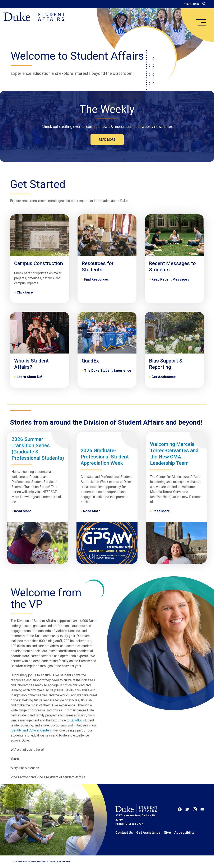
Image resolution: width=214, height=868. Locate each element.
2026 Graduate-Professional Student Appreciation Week (105, 457)
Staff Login (191, 4)
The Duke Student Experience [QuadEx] (108, 371)
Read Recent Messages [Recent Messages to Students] (170, 279)
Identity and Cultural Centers (31, 730)
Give (167, 833)
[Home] (34, 17)
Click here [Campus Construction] (25, 292)
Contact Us (124, 833)
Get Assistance (148, 833)
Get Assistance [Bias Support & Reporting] (164, 377)
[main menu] (201, 23)
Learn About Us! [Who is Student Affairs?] (29, 377)
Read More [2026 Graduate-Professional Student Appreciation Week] (92, 511)
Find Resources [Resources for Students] (97, 279)
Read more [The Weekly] (107, 140)
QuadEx (76, 720)
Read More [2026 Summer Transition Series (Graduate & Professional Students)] (23, 511)
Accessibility (184, 833)
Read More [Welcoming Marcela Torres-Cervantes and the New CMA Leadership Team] (161, 511)
